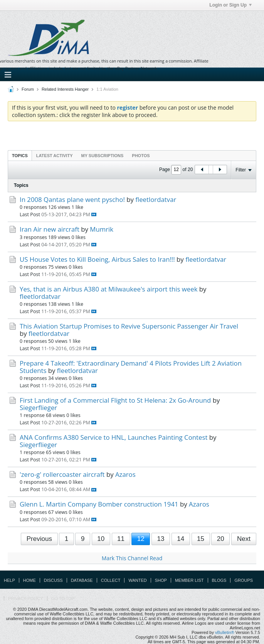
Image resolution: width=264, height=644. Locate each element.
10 (101, 539)
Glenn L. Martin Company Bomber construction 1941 (99, 504)
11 (121, 539)
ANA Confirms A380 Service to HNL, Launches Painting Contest (114, 437)
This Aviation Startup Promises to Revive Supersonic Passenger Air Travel (129, 326)
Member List (189, 580)
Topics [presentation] (20, 156)
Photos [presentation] (141, 156)
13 (161, 539)
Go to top (63, 598)
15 (201, 539)
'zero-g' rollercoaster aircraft (62, 474)
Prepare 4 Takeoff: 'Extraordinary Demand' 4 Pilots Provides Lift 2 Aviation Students (131, 367)
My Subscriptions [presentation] (103, 156)
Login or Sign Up (230, 5)
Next (244, 539)
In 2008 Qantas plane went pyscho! (72, 199)
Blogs (219, 580)
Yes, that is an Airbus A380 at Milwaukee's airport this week (108, 289)
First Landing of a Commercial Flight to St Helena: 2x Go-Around (115, 400)
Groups (244, 580)
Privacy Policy (26, 598)
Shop (161, 580)
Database (82, 580)
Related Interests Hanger (65, 89)
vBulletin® (225, 632)
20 (221, 539)
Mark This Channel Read (132, 558)
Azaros (125, 474)
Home (29, 580)
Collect (111, 580)
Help (9, 580)
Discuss (53, 580)
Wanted (137, 580)
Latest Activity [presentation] (55, 156)
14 (181, 539)
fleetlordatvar (156, 199)
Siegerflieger (38, 408)
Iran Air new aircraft (50, 229)
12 (141, 539)
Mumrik (102, 229)
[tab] (20, 155)
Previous (39, 539)
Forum (28, 89)
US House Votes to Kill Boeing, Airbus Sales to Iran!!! (97, 259)
